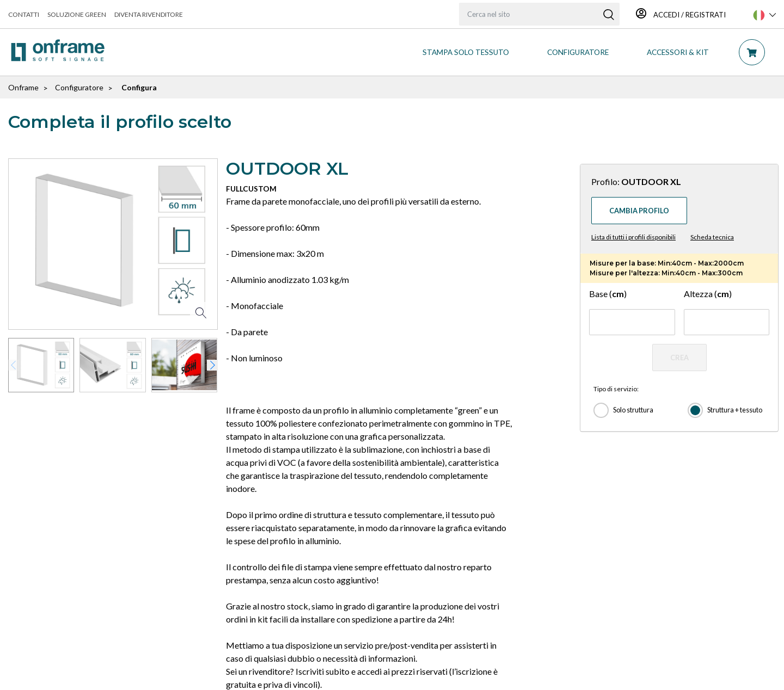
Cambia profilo (639, 211)
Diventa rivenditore (149, 14)
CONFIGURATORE (578, 52)
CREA (679, 358)
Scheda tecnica (712, 237)
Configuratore (79, 87)
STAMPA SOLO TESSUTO (466, 52)
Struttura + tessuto (735, 410)
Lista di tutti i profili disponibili (633, 237)
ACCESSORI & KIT (678, 52)
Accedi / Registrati (681, 15)
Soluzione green (77, 14)
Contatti (24, 14)
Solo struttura (633, 410)
